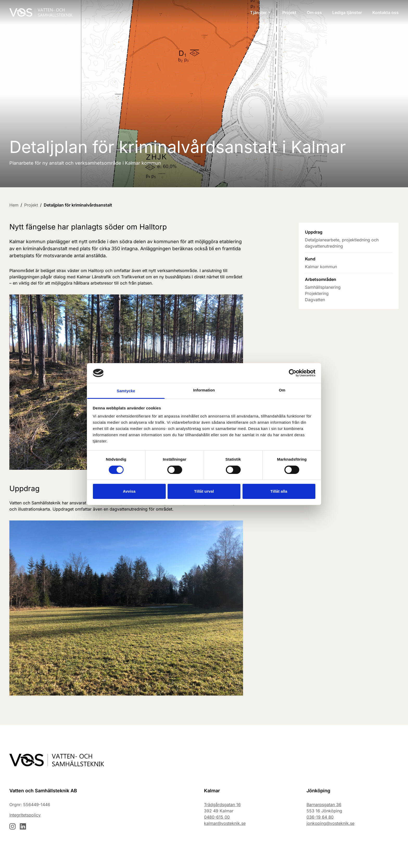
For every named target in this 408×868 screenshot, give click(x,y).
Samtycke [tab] (126, 391)
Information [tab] (204, 390)
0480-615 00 (217, 817)
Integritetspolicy (25, 815)
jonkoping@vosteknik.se (330, 823)
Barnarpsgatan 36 (324, 805)
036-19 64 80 (320, 817)
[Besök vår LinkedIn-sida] (23, 826)
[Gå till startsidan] (41, 12)
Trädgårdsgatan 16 (222, 805)
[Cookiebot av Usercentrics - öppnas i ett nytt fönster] (293, 373)
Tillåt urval (204, 491)
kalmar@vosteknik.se (225, 823)
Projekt (31, 205)
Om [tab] (282, 390)
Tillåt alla (279, 491)
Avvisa (129, 491)
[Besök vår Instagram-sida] (12, 826)
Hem (14, 205)
